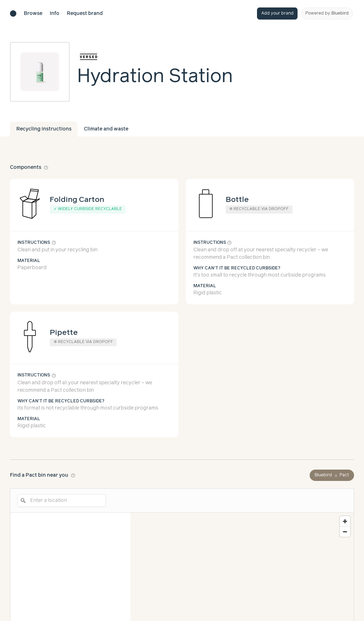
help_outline (46, 167)
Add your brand (277, 13)
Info (55, 14)
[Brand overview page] (155, 57)
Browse (33, 14)
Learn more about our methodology (253, 599)
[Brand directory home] (13, 14)
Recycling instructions (44, 129)
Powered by (327, 13)
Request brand (85, 14)
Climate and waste (106, 129)
